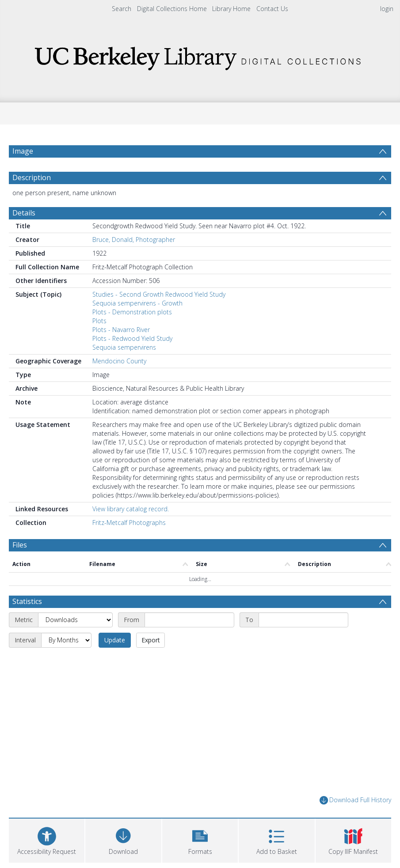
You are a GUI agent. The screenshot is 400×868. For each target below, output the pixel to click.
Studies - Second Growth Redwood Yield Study (159, 294)
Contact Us (272, 9)
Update (115, 640)
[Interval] (66, 640)
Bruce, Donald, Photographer (134, 240)
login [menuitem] (387, 9)
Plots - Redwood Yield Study (132, 338)
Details (24, 213)
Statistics (27, 601)
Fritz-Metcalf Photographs (129, 523)
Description (32, 177)
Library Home (231, 9)
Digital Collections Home (172, 9)
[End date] (303, 620)
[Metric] (75, 620)
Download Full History (355, 800)
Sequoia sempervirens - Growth (137, 303)
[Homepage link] (200, 56)
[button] (200, 840)
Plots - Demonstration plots (132, 312)
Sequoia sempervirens (124, 347)
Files (20, 545)
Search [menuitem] (122, 9)
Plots (99, 321)
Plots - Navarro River (121, 330)
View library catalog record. (131, 509)
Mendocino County (119, 361)
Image (23, 151)
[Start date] (189, 620)
